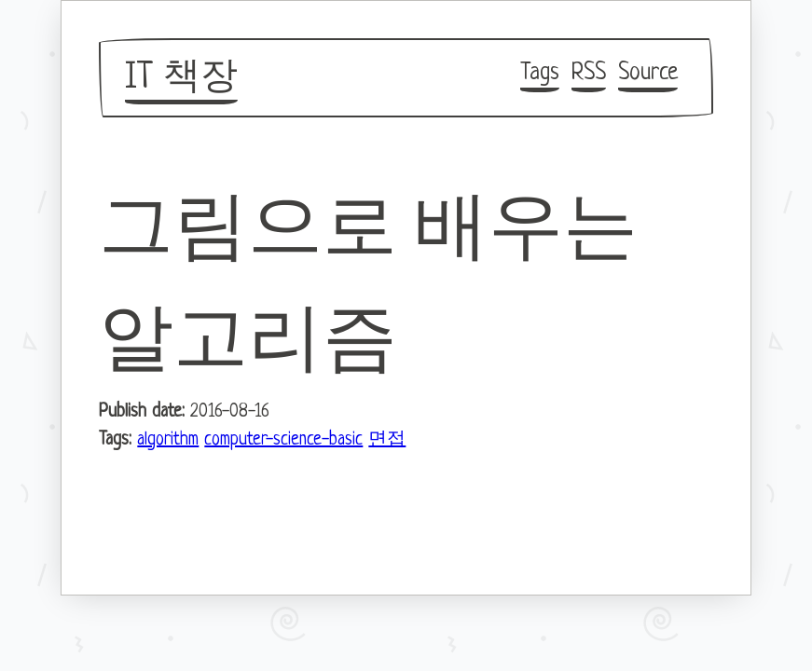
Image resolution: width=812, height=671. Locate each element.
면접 (387, 440)
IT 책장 (181, 78)
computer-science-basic (283, 440)
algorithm (168, 440)
